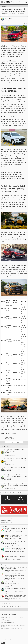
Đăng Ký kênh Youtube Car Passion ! (8, 436)
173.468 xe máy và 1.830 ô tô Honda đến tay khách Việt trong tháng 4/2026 (15, 589)
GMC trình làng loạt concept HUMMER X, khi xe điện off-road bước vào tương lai (16, 536)
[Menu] (2, 2)
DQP (5, 463)
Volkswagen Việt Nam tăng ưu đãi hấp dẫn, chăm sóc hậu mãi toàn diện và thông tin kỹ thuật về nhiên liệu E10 (15, 575)
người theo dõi (21, 499)
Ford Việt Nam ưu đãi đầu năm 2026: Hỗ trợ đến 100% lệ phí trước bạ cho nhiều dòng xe (16, 460)
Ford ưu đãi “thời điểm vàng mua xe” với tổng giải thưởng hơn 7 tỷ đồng (15, 468)
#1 (27, 24)
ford (18, 13)
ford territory (22, 13)
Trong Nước (9, 463)
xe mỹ (6, 15)
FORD (11, 454)
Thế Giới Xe (7, 533)
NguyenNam (4, 13)
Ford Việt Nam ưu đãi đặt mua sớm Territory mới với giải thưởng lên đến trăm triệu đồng (16, 485)
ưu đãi (3, 15)
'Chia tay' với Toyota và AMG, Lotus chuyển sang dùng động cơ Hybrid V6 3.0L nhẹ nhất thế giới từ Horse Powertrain (15, 557)
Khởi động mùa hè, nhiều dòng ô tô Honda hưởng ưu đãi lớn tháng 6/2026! (14, 583)
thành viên (7, 499)
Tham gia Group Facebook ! (7, 437)
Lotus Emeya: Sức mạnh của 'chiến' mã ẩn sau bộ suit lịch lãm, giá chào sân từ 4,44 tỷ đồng (15, 596)
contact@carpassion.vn (9, 622)
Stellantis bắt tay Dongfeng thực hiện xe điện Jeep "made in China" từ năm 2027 (15, 549)
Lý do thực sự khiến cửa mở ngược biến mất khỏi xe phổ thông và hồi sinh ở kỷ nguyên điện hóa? (16, 529)
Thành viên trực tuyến (7, 518)
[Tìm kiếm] (26, 2)
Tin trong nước (5, 565)
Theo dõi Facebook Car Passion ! (8, 439)
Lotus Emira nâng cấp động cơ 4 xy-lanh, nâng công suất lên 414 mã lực (15, 543)
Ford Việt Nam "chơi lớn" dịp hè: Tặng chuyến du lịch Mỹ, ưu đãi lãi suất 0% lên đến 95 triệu (15, 451)
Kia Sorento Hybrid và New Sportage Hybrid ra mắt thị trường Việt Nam (16, 568)
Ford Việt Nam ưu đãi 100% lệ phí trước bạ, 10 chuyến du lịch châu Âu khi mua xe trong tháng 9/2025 (16, 477)
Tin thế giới (4, 526)
